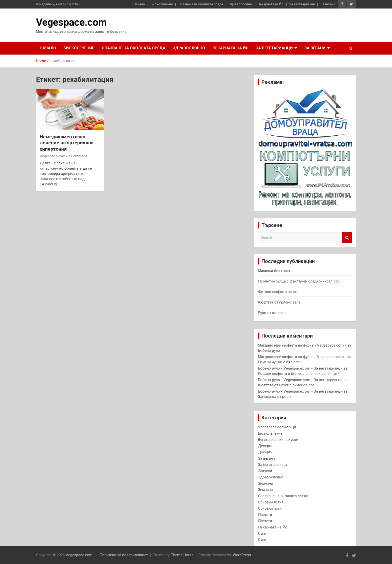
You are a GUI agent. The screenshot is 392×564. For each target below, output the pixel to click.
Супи (262, 533)
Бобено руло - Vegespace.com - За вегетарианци (300, 368)
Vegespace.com (71, 22)
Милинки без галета (275, 271)
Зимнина (265, 483)
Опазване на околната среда (201, 4)
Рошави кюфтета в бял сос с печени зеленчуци (299, 374)
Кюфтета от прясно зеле (279, 302)
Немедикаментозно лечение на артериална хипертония (67, 143)
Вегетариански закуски (278, 440)
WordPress (242, 555)
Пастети (265, 515)
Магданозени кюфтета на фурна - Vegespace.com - (302, 345)
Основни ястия (271, 502)
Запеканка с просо (274, 397)
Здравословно (240, 4)
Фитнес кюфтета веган (278, 292)
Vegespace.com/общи (277, 427)
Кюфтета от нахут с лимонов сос (286, 385)
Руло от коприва (272, 313)
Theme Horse (182, 555)
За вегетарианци (302, 4)
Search (347, 238)
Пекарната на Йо (271, 4)
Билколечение (162, 4)
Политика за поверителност (124, 555)
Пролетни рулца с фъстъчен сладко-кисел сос (299, 281)
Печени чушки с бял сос (279, 362)
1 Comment (78, 156)
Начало (139, 4)
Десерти (265, 446)
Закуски (265, 471)
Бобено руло (269, 351)
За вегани (328, 4)
